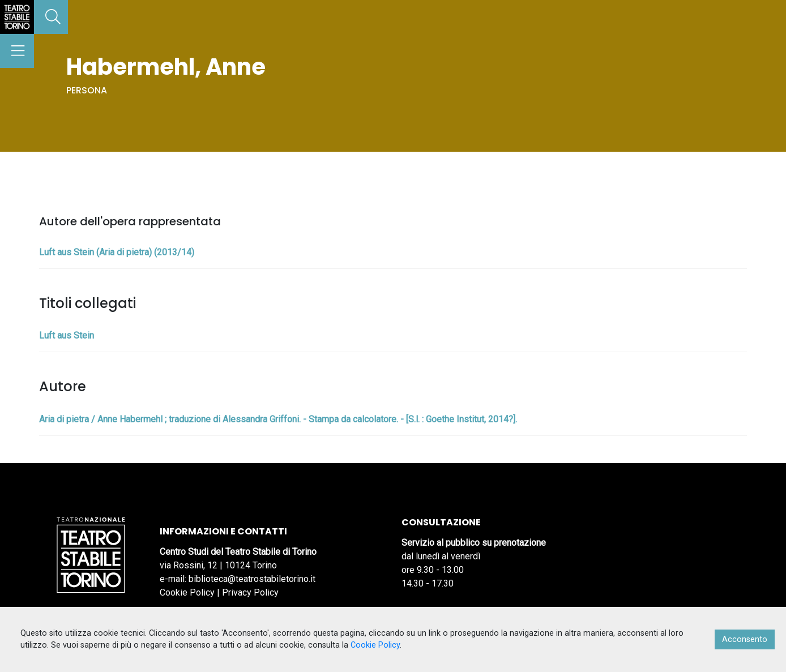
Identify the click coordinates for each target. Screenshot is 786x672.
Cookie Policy (187, 592)
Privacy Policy (250, 592)
